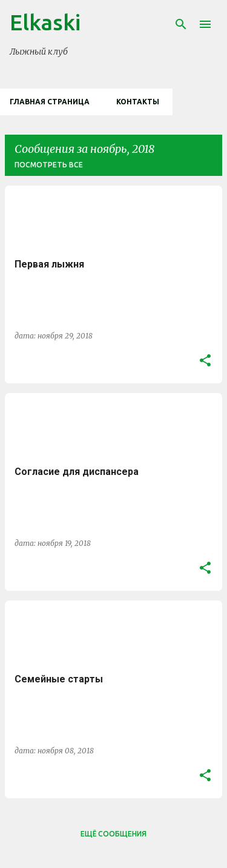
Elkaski (45, 22)
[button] (205, 361)
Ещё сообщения (113, 834)
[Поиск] (181, 24)
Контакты (138, 102)
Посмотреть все (49, 165)
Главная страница (50, 102)
